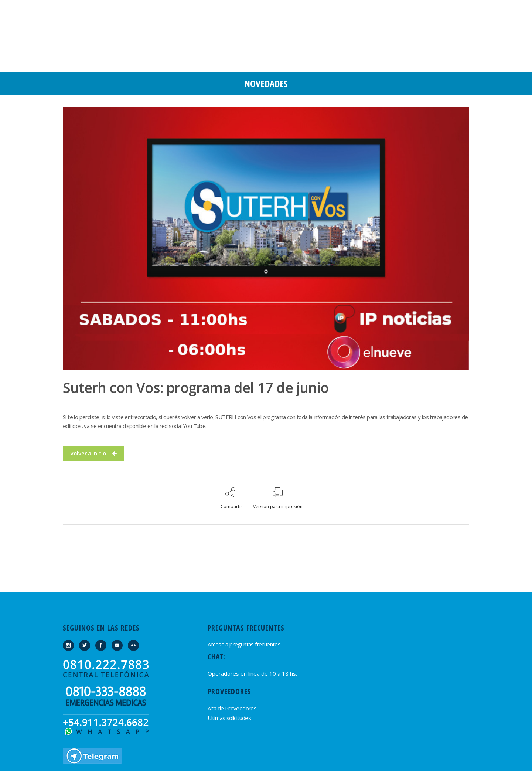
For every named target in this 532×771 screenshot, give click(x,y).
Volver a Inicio (93, 453)
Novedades (266, 84)
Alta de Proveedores (232, 708)
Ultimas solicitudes (229, 718)
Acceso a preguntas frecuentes (244, 644)
